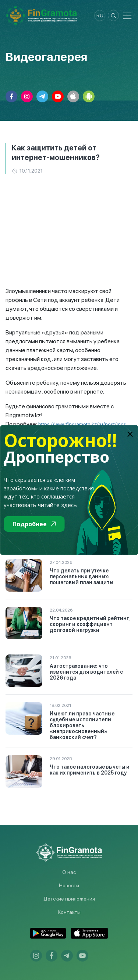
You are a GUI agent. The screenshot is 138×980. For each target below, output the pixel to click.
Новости (69, 885)
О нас (69, 872)
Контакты (69, 912)
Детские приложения (69, 899)
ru (100, 16)
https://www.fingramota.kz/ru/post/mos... (84, 424)
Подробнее (34, 524)
